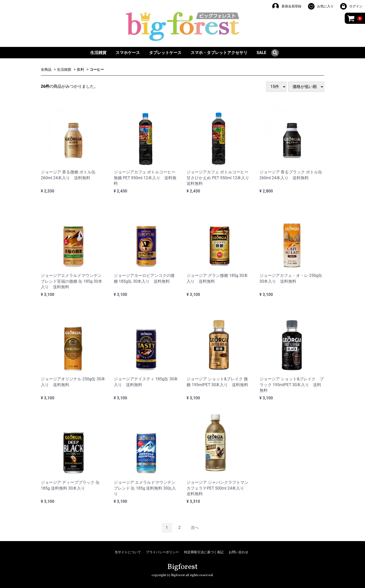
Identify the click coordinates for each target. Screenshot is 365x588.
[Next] (195, 528)
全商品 (46, 69)
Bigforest (182, 567)
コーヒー (97, 69)
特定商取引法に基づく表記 (204, 552)
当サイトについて (128, 552)
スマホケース (128, 53)
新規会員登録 (286, 6)
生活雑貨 (98, 53)
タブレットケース (165, 53)
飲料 (81, 69)
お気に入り (321, 6)
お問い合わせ (239, 552)
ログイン (351, 6)
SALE (261, 53)
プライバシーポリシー (162, 552)
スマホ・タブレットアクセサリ (219, 53)
